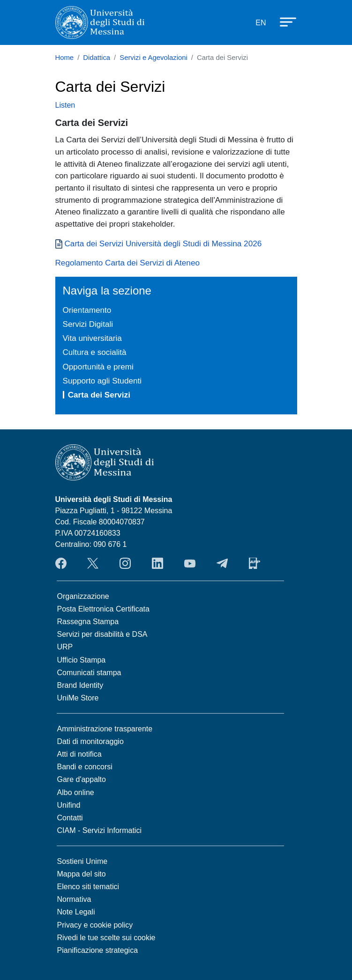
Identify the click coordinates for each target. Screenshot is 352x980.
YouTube (190, 563)
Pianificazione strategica (98, 950)
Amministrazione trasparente (105, 729)
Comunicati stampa (89, 673)
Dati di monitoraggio (90, 741)
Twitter (93, 563)
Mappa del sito (82, 874)
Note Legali (76, 912)
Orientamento (87, 310)
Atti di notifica (79, 754)
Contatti (70, 818)
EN (261, 23)
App (255, 563)
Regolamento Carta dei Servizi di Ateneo (127, 263)
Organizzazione (83, 596)
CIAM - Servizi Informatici (99, 830)
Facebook (61, 563)
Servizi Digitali (88, 324)
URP (65, 647)
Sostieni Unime (82, 861)
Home (65, 58)
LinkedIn (157, 563)
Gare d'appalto (82, 779)
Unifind (69, 805)
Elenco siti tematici (88, 887)
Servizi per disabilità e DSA (102, 634)
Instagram (125, 563)
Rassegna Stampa (88, 622)
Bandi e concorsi (85, 767)
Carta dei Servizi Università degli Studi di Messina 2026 (163, 243)
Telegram (222, 563)
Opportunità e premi (98, 367)
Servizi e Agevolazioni (154, 58)
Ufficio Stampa (82, 660)
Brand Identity (80, 685)
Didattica (97, 58)
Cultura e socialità (95, 352)
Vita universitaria (92, 338)
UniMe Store (78, 698)
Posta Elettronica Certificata (103, 609)
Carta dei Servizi (99, 395)
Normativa (74, 899)
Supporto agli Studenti (102, 381)
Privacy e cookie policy (95, 925)
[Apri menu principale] (284, 21)
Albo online (76, 792)
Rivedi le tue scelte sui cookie (106, 938)
